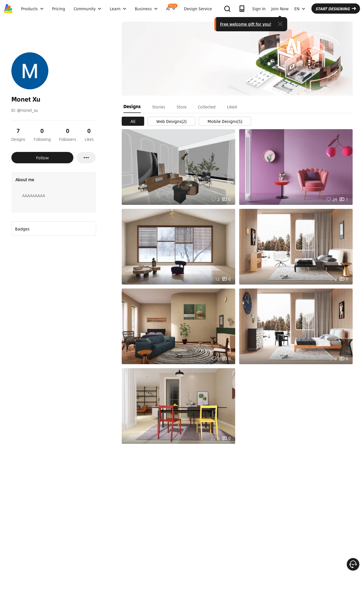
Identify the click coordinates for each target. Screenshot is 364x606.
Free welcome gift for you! (246, 24)
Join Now (280, 9)
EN (300, 9)
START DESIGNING (336, 9)
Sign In (259, 9)
